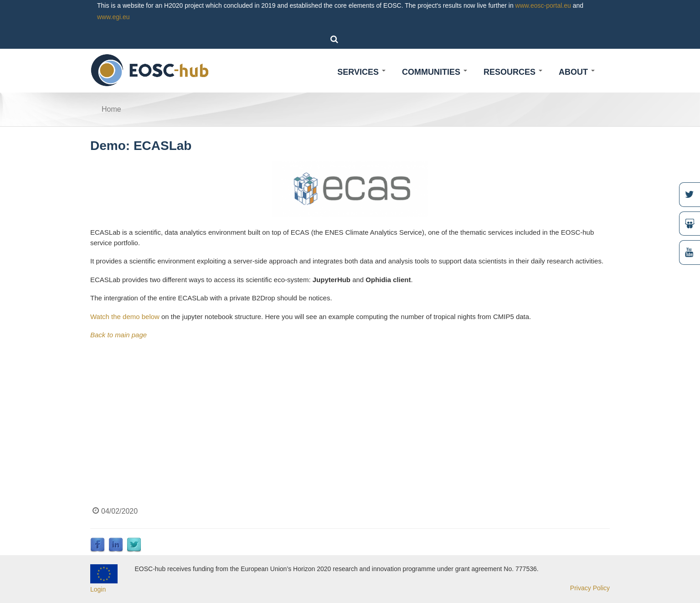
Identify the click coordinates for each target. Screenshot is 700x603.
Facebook (98, 545)
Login (98, 589)
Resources (513, 72)
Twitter (134, 545)
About (577, 72)
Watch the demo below (125, 317)
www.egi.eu (113, 17)
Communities (435, 72)
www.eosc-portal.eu (543, 5)
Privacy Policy (590, 588)
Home (111, 109)
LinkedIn (116, 545)
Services (361, 72)
